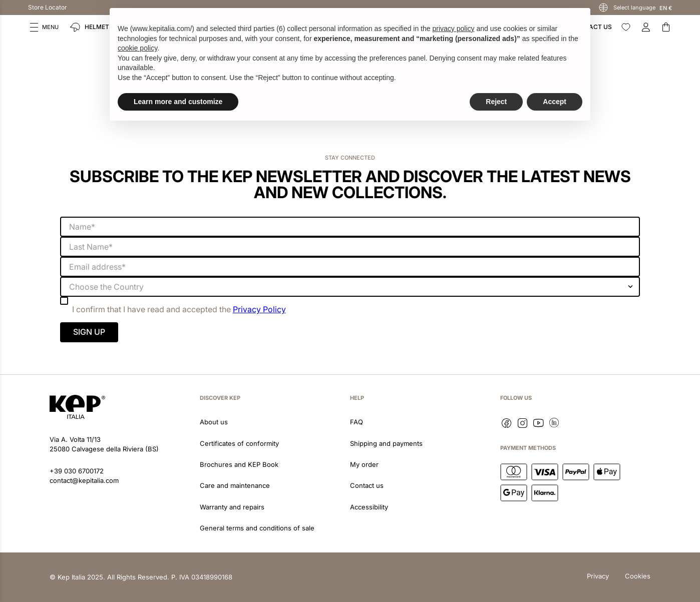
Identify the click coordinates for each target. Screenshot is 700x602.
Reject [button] (496, 102)
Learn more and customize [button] (178, 102)
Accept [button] (555, 102)
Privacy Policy (259, 309)
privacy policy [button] (453, 29)
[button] (44, 27)
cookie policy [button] (137, 48)
